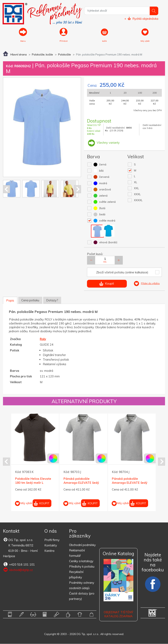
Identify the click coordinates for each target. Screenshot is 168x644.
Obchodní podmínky (82, 545)
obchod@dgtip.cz (18, 570)
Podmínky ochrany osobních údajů (82, 586)
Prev (6, 189)
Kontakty (51, 546)
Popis (10, 301)
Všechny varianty (104, 143)
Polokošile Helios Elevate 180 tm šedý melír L (33, 481)
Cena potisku (30, 300)
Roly (43, 339)
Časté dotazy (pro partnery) (82, 596)
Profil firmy (52, 540)
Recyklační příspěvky (76, 575)
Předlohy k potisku (82, 567)
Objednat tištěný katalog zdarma (118, 615)
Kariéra (49, 551)
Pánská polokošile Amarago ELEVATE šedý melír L (81, 483)
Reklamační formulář (77, 553)
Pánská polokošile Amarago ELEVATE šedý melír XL (130, 483)
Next (78, 189)
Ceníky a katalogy (81, 561)
